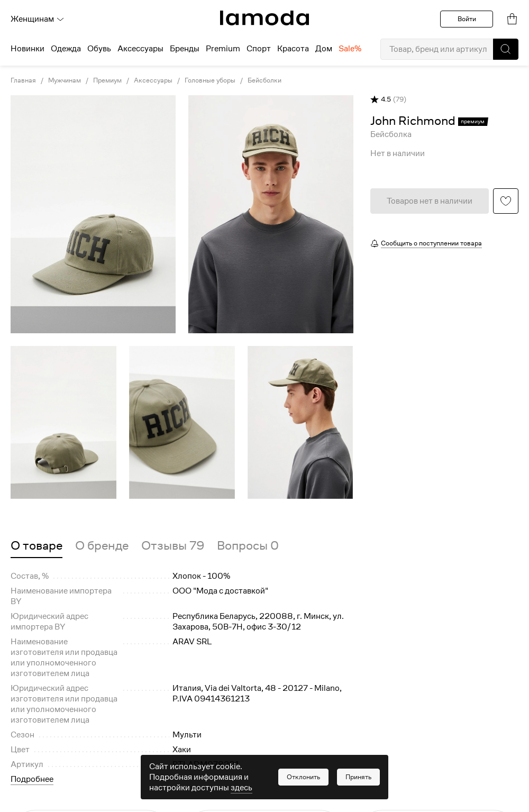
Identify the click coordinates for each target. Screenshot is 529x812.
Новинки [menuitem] (28, 49)
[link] (264, 18)
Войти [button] (467, 19)
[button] (506, 49)
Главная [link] (23, 80)
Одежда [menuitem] (66, 49)
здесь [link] (241, 788)
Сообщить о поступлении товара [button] (431, 243)
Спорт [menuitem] (259, 49)
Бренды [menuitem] (185, 49)
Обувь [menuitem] (99, 49)
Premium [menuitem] (223, 49)
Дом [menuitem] (324, 49)
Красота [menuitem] (293, 49)
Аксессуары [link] (153, 80)
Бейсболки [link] (264, 80)
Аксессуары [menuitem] (140, 49)
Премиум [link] (107, 80)
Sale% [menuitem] (350, 49)
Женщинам (38, 19)
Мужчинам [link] (65, 80)
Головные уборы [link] (210, 80)
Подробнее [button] (32, 779)
